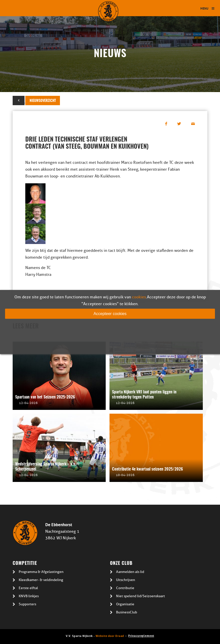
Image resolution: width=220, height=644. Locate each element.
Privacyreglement (141, 635)
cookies (139, 297)
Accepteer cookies (110, 313)
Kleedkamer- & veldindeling (41, 580)
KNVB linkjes (29, 596)
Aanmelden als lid (130, 572)
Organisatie (125, 604)
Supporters (27, 604)
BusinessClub (127, 612)
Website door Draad (110, 636)
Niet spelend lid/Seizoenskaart (140, 596)
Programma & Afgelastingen (41, 572)
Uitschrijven (126, 580)
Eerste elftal (28, 588)
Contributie (125, 588)
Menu (208, 8)
